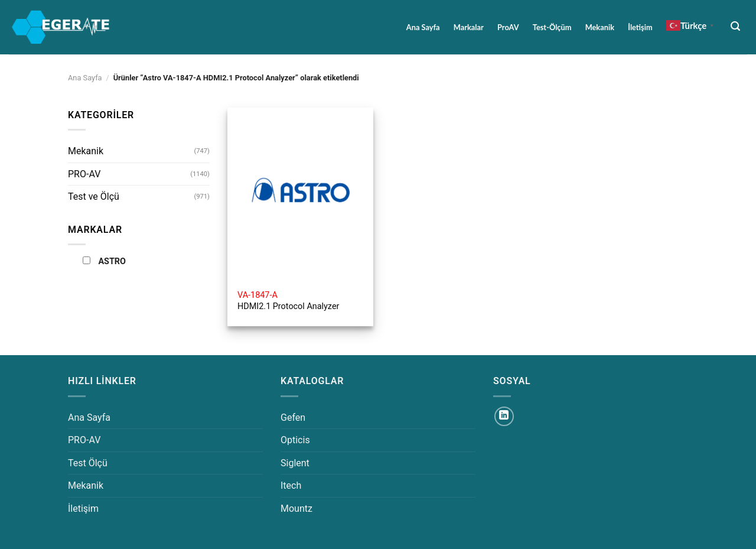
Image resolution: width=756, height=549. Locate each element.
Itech (291, 485)
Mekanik (600, 27)
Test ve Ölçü (94, 196)
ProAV (508, 27)
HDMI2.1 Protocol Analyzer (288, 301)
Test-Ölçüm (552, 27)
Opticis (295, 440)
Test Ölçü (88, 463)
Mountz (296, 509)
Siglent (295, 463)
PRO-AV (84, 174)
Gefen (293, 418)
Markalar (469, 27)
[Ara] (736, 26)
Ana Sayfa (423, 27)
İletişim (640, 27)
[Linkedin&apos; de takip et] (504, 416)
